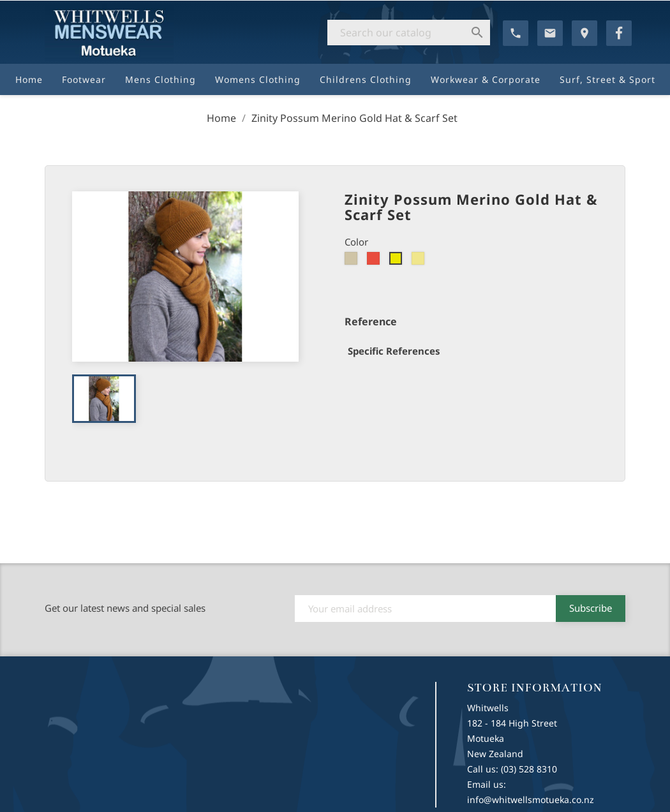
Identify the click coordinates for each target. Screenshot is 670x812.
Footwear (84, 79)
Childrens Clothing (366, 79)
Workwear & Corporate (486, 79)
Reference (371, 321)
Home (29, 79)
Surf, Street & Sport (607, 79)
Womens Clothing (258, 79)
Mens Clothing (160, 79)
